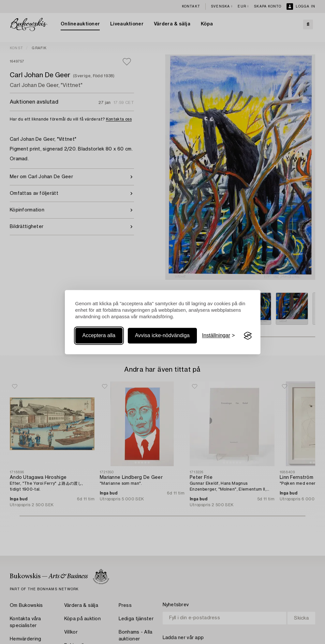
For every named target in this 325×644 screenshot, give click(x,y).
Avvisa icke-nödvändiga (162, 336)
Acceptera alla (99, 336)
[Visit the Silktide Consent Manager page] (248, 336)
